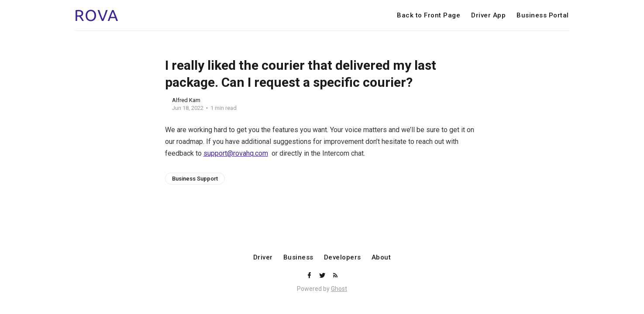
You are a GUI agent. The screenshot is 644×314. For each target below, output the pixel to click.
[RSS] (335, 276)
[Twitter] (323, 276)
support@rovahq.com (236, 153)
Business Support (195, 179)
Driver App (488, 15)
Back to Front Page (429, 15)
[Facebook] (310, 276)
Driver (263, 258)
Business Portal (543, 15)
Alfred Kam (186, 100)
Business (298, 258)
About (381, 258)
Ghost (339, 289)
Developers (343, 258)
